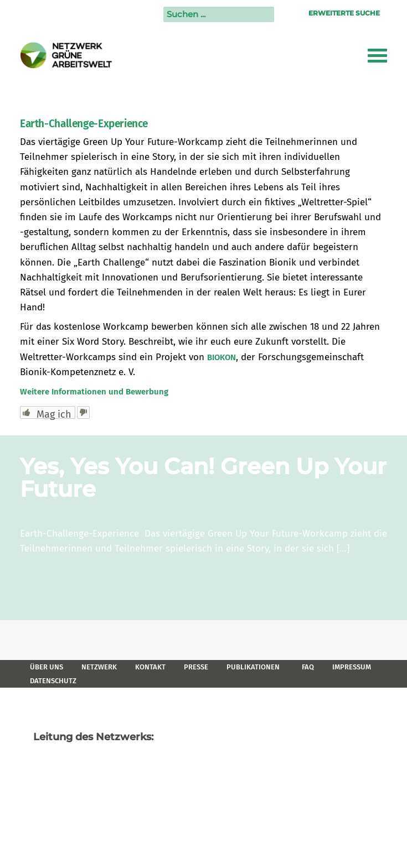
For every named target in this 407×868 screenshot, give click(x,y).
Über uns (47, 667)
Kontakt (150, 667)
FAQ (308, 667)
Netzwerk (99, 667)
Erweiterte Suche (344, 13)
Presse (196, 667)
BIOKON (221, 357)
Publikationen (253, 667)
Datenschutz (53, 681)
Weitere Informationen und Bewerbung (94, 392)
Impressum (352, 667)
